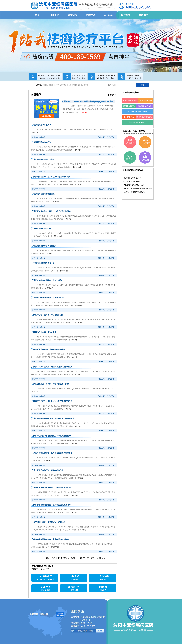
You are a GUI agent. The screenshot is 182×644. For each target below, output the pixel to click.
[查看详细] (85, 112)
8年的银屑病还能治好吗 (138, 111)
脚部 (84, 78)
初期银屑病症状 (129, 106)
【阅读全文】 (101, 137)
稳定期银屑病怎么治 (144, 117)
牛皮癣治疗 (42, 75)
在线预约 (130, 78)
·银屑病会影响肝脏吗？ (132, 178)
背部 (84, 75)
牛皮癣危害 (42, 78)
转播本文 (35, 137)
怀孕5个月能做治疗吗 (138, 122)
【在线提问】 (111, 137)
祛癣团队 (130, 75)
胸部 (74, 78)
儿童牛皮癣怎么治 (130, 101)
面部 (74, 75)
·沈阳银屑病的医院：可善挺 (134, 185)
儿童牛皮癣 (100, 75)
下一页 (86, 558)
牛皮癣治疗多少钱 (145, 101)
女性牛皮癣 (100, 78)
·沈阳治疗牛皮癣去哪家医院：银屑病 (137, 188)
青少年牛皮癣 (111, 75)
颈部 (79, 75)
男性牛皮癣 (110, 78)
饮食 (54, 78)
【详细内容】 (35, 133)
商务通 (137, 75)
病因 (49, 75)
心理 (49, 78)
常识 (59, 78)
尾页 (92, 558)
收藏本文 (42, 137)
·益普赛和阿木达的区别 (132, 181)
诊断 (59, 75)
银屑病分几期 (129, 117)
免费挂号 (138, 78)
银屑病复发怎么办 (144, 106)
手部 (79, 78)
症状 (54, 75)
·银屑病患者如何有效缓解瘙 (134, 192)
